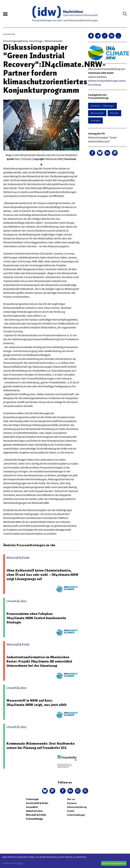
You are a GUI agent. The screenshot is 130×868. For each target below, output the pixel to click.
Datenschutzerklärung (77, 807)
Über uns (71, 799)
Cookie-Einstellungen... (13, 863)
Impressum (72, 803)
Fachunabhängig (34, 819)
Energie (95, 120)
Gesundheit (32, 807)
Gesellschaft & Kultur (37, 803)
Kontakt (70, 811)
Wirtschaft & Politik (36, 815)
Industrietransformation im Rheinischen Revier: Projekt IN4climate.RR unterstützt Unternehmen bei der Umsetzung (39, 661)
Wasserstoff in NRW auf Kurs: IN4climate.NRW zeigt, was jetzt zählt (37, 703)
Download (70, 159)
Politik (114, 113)
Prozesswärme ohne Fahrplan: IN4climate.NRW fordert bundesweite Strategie (36, 618)
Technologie (32, 799)
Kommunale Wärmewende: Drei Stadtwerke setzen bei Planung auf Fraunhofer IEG (41, 746)
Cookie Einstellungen (76, 815)
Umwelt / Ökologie (102, 106)
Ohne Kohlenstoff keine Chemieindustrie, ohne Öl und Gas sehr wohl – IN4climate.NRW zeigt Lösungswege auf (43, 575)
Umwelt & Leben (34, 811)
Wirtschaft (97, 113)
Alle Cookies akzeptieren (114, 863)
